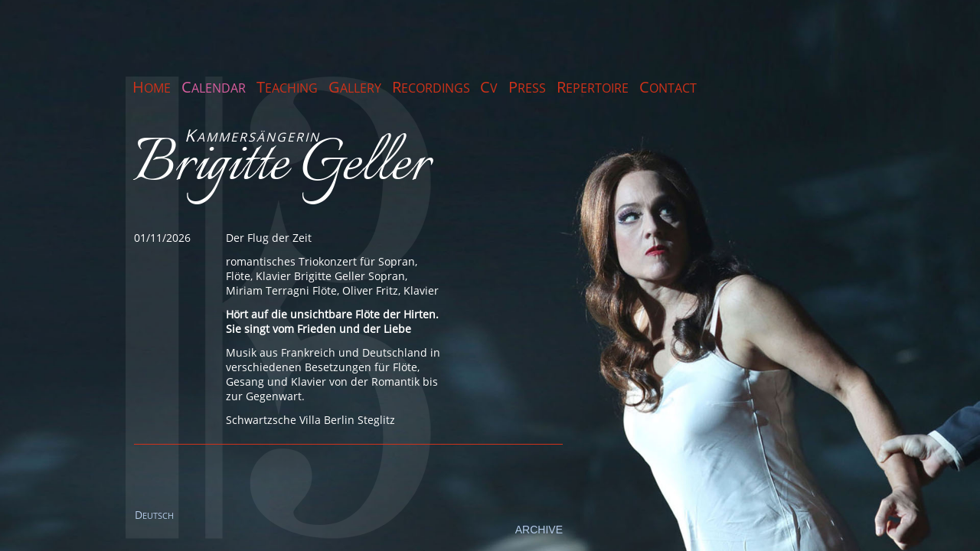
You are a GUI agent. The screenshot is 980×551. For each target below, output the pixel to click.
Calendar (214, 87)
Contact (668, 87)
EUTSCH (154, 515)
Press (527, 87)
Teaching (287, 87)
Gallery (355, 87)
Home (152, 87)
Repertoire (593, 87)
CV (489, 87)
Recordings (431, 87)
